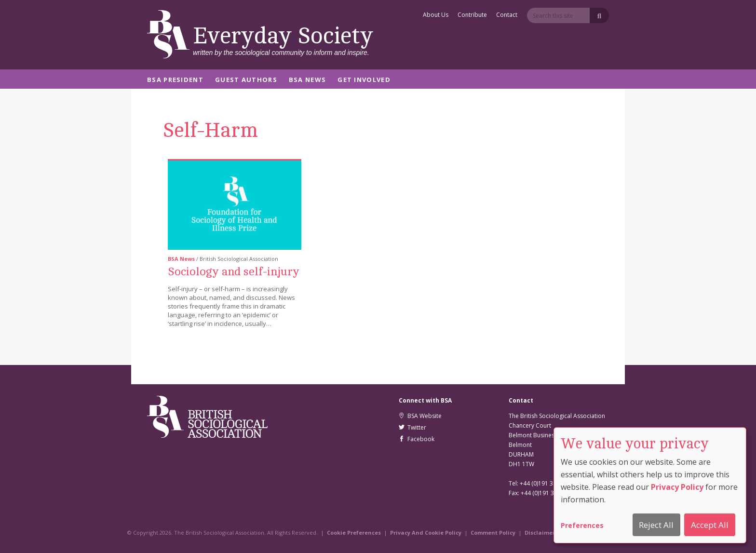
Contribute (472, 15)
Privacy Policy (677, 487)
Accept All (710, 525)
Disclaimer (540, 533)
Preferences (582, 525)
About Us (436, 15)
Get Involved (364, 80)
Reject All (656, 525)
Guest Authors (246, 80)
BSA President (175, 80)
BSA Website (420, 416)
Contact (507, 15)
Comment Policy (493, 533)
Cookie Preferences (354, 533)
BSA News (307, 80)
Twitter (412, 427)
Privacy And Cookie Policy (426, 533)
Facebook (417, 439)
